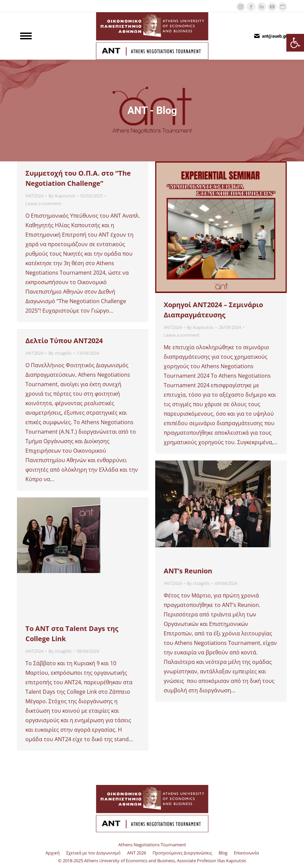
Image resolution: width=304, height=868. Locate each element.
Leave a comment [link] (43, 203)
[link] (295, 43)
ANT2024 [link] (34, 196)
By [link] (62, 196)
